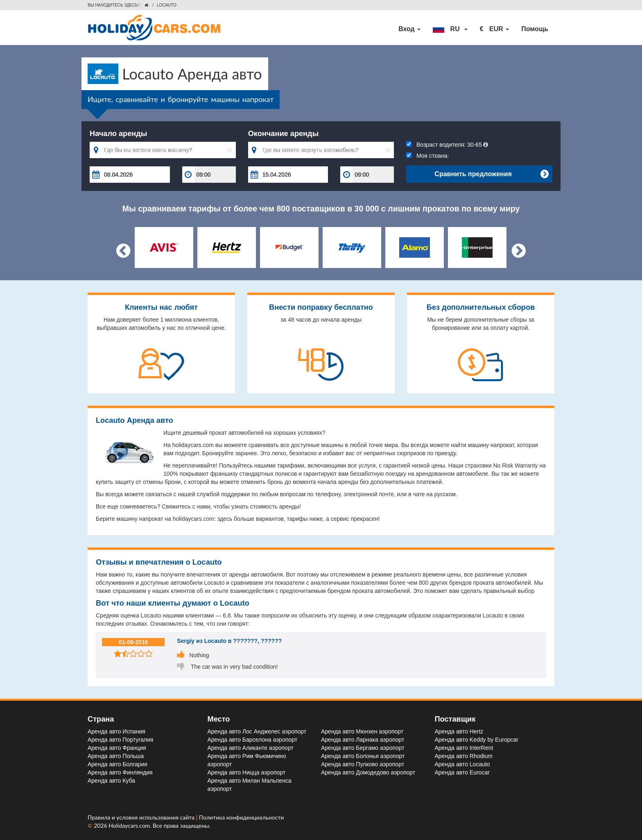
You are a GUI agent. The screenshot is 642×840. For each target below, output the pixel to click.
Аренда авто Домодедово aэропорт (368, 772)
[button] (450, 29)
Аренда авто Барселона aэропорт (253, 740)
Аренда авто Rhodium (464, 756)
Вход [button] (409, 29)
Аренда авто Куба (111, 781)
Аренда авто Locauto (462, 764)
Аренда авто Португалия (120, 740)
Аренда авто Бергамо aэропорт (363, 748)
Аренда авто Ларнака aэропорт (363, 740)
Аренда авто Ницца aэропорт (247, 772)
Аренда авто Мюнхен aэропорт (362, 731)
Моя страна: (427, 156)
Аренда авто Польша (116, 756)
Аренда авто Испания (116, 731)
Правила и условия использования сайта (142, 817)
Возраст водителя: (447, 145)
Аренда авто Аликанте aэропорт (251, 748)
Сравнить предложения (491, 174)
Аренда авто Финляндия (120, 772)
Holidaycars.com (129, 825)
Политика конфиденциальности (242, 817)
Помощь (535, 29)
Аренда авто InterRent (464, 748)
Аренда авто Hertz (459, 731)
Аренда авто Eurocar (462, 772)
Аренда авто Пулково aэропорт (363, 764)
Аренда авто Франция (117, 748)
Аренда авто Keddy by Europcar (477, 740)
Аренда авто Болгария (118, 764)
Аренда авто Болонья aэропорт (363, 756)
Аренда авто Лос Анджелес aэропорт (257, 731)
